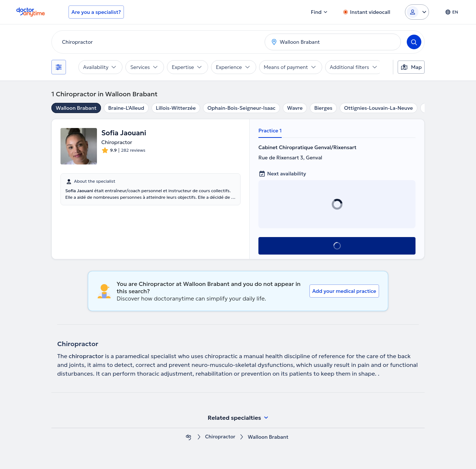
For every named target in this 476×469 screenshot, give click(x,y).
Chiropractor (220, 437)
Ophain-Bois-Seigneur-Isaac (241, 108)
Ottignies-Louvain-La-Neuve (379, 108)
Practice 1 (270, 131)
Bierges (323, 108)
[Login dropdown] (417, 12)
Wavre (295, 108)
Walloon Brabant (76, 108)
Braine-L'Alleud (126, 108)
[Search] (414, 42)
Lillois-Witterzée (176, 108)
